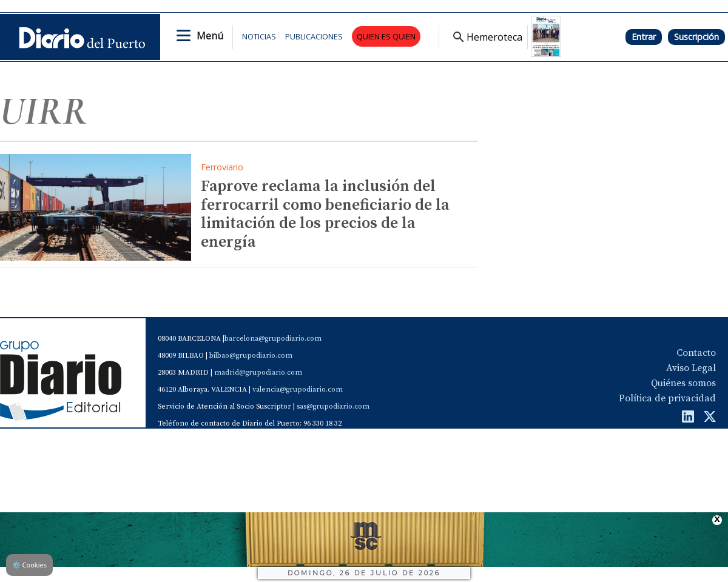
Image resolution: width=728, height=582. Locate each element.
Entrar (644, 37)
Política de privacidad (667, 398)
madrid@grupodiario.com (258, 373)
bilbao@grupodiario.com (251, 356)
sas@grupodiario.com (333, 406)
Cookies (29, 565)
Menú (210, 36)
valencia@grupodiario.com (298, 390)
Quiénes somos (683, 383)
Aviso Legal (691, 368)
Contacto (696, 353)
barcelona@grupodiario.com (273, 339)
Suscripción (696, 37)
